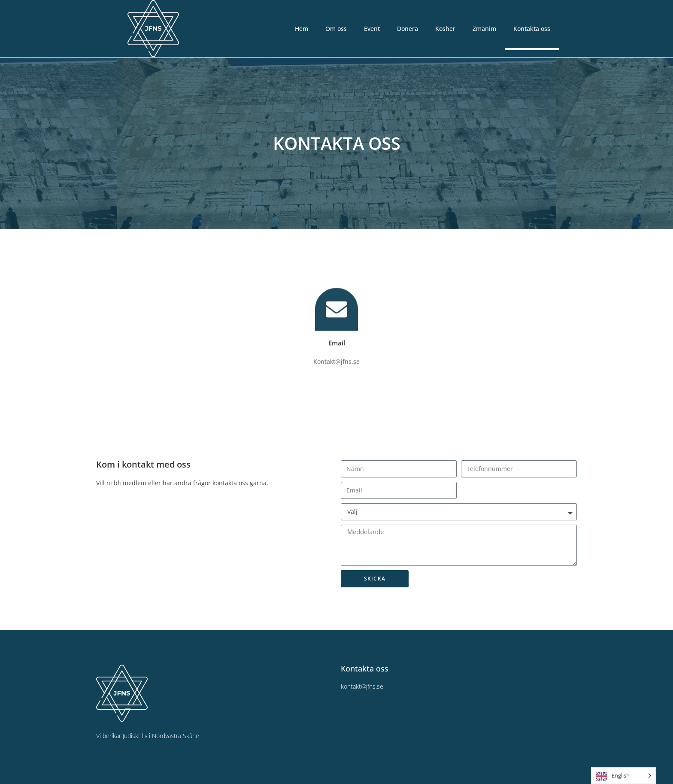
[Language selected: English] (623, 776)
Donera (408, 29)
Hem (302, 29)
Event (372, 29)
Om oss (336, 29)
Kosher (445, 29)
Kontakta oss (532, 29)
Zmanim (484, 29)
